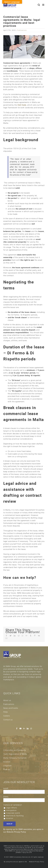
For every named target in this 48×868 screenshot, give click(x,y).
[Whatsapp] (31, 728)
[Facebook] (17, 728)
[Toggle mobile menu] (43, 5)
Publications (22, 30)
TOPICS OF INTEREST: (13, 805)
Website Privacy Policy (37, 862)
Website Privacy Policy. (16, 832)
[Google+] (24, 728)
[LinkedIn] (28, 728)
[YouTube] (21, 728)
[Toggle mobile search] (39, 5)
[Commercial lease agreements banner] (24, 47)
